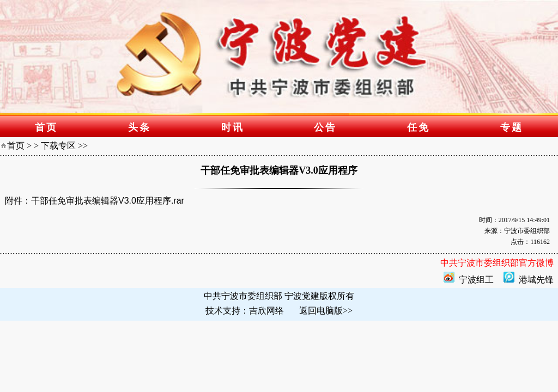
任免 (418, 127)
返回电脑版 (321, 311)
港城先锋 (536, 280)
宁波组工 (476, 280)
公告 (325, 127)
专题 (512, 127)
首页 (46, 127)
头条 (139, 127)
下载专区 (58, 146)
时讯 (233, 127)
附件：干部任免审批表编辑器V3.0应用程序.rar (95, 201)
